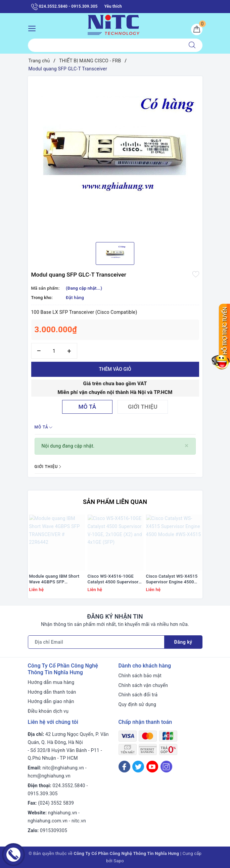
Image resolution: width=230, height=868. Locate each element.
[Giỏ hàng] (197, 30)
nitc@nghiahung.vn (63, 768)
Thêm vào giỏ (115, 369)
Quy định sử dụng (137, 704)
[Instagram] (166, 767)
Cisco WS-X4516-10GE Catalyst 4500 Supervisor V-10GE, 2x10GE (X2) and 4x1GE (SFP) (113, 579)
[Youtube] (152, 767)
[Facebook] (124, 767)
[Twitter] (138, 767)
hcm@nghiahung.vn (49, 776)
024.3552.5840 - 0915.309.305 (64, 7)
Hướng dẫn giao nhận (51, 701)
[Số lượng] (54, 351)
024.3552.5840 (69, 786)
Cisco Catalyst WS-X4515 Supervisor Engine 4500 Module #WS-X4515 (172, 579)
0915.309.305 (43, 794)
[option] (115, 157)
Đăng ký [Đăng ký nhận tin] (183, 642)
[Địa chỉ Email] (96, 642)
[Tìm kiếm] (192, 45)
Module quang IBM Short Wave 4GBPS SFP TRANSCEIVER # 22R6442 (56, 579)
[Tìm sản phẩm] (105, 45)
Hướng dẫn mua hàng (51, 682)
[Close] (187, 446)
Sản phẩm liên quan (115, 502)
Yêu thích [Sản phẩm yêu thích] (113, 6)
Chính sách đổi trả (138, 695)
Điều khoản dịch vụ (48, 711)
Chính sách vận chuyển (143, 685)
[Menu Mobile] (34, 28)
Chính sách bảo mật (140, 676)
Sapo (119, 861)
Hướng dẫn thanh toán (52, 692)
